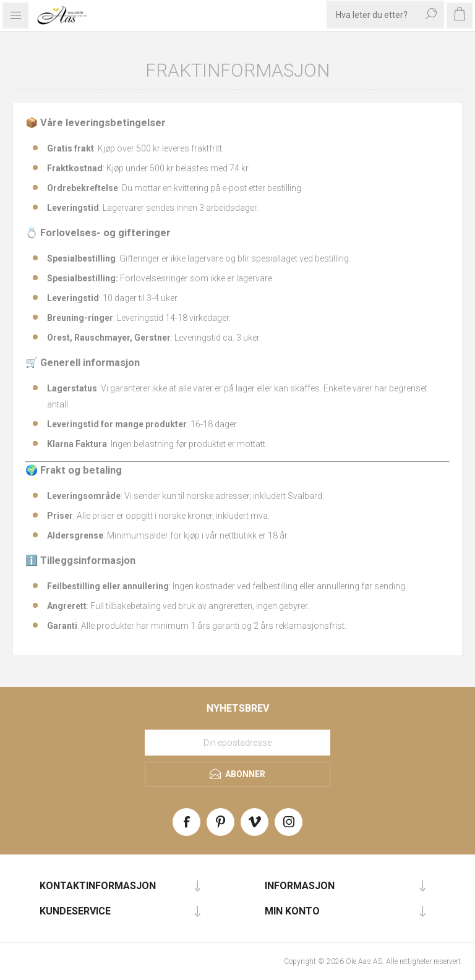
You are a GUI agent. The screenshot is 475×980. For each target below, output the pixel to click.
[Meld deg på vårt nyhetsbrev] (237, 743)
